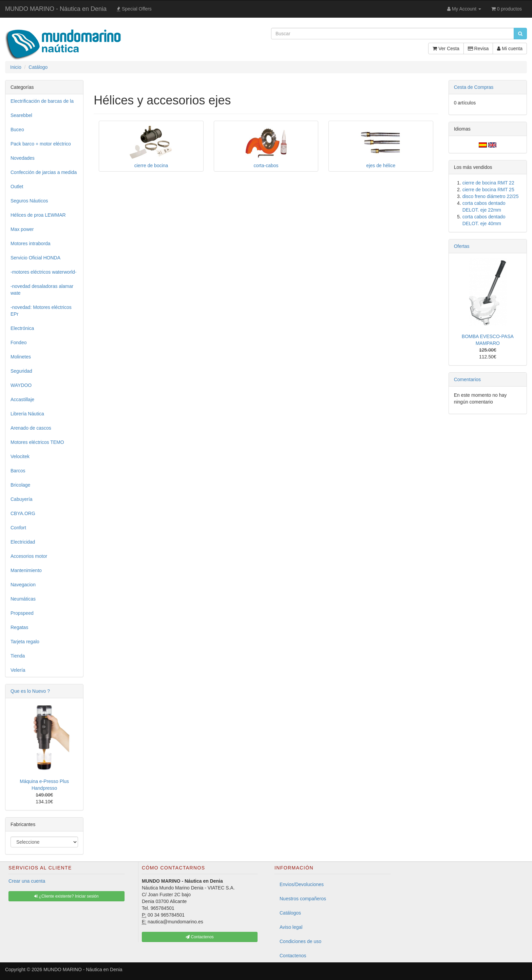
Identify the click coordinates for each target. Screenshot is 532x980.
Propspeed (22, 613)
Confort (18, 528)
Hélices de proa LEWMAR (38, 215)
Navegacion (23, 585)
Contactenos (293, 956)
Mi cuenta (510, 48)
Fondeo (18, 342)
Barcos (18, 471)
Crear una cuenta (27, 881)
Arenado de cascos (31, 428)
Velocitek (20, 456)
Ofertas (462, 246)
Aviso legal (291, 927)
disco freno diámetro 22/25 (491, 196)
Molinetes (21, 357)
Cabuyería (22, 499)
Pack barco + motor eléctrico (41, 144)
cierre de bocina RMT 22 (488, 183)
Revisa (478, 48)
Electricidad (23, 542)
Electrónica (22, 328)
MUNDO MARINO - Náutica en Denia (56, 9)
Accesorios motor (29, 556)
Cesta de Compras (474, 87)
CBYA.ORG (23, 513)
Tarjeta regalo (25, 642)
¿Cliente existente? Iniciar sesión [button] (66, 896)
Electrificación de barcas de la (42, 101)
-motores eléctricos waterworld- (44, 272)
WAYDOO (21, 385)
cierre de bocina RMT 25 (488, 190)
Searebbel (21, 115)
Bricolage (20, 485)
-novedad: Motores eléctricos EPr (41, 311)
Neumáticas (23, 599)
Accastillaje (22, 399)
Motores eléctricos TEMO (37, 442)
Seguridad (21, 371)
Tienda (18, 656)
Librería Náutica (27, 414)
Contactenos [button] (200, 937)
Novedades (23, 158)
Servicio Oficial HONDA (35, 258)
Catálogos (290, 913)
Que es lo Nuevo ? (30, 691)
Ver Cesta (446, 48)
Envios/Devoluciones (302, 884)
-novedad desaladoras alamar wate (42, 290)
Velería (18, 670)
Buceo (17, 130)
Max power (22, 229)
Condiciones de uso (300, 941)
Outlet (17, 187)
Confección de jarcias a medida (44, 172)
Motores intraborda (31, 243)
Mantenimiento (26, 570)
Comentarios (467, 379)
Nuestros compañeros (303, 899)
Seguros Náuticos (29, 201)
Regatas (19, 627)
